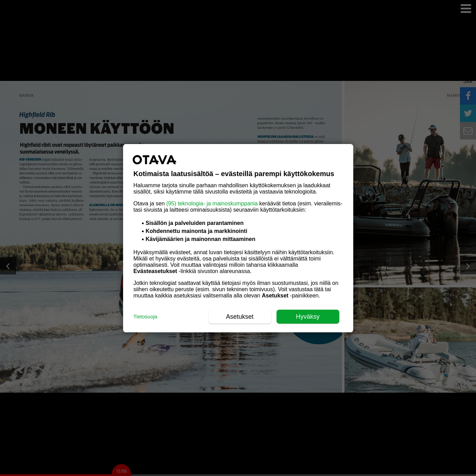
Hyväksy (308, 317)
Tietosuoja (146, 316)
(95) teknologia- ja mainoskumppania (212, 203)
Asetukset (240, 317)
